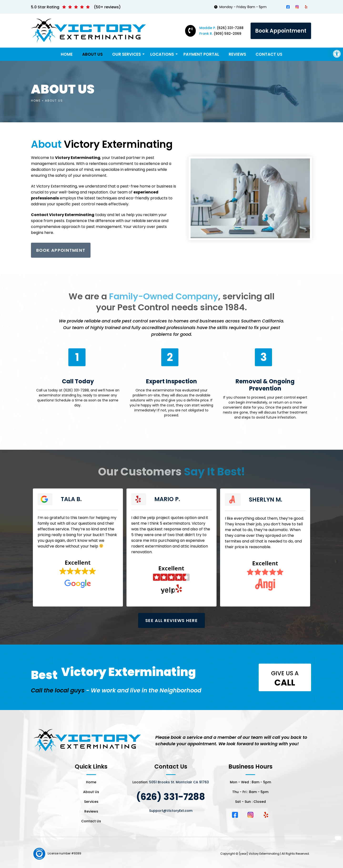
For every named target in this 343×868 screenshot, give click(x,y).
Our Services (127, 54)
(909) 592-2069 (220, 34)
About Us (92, 54)
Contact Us (269, 54)
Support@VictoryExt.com (171, 811)
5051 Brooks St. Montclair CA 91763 (179, 782)
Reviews (237, 54)
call (285, 683)
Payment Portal (201, 54)
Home (67, 54)
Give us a (285, 673)
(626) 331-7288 (221, 28)
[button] (337, 54)
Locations (162, 54)
